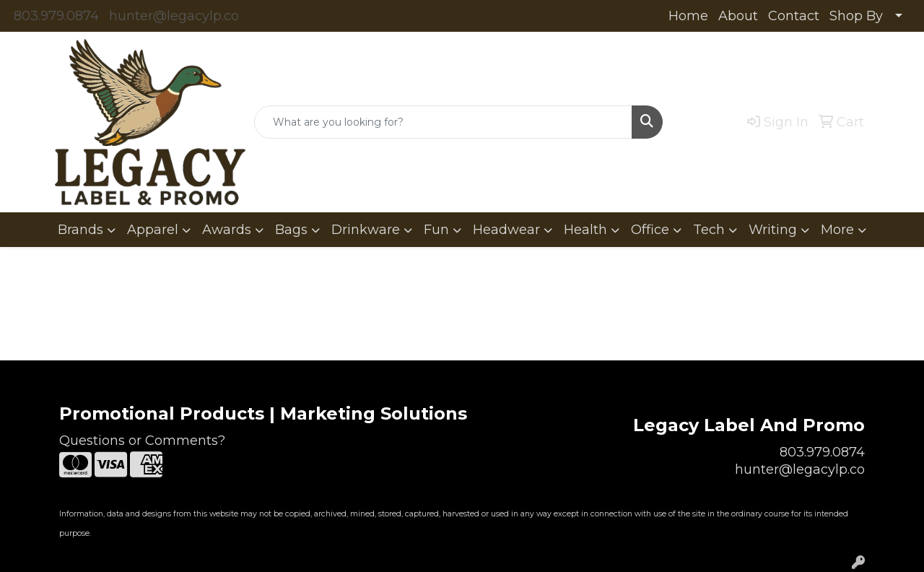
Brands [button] (80, 230)
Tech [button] (709, 230)
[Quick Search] (443, 122)
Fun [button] (436, 230)
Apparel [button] (153, 230)
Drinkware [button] (366, 230)
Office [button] (650, 230)
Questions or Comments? (142, 441)
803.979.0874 (56, 16)
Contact (794, 16)
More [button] (837, 230)
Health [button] (585, 230)
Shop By (856, 16)
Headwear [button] (506, 230)
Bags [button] (291, 230)
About (738, 16)
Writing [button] (773, 230)
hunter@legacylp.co (174, 16)
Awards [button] (227, 230)
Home (688, 16)
